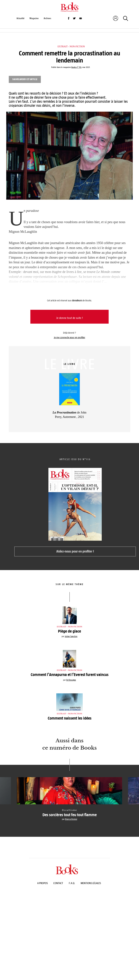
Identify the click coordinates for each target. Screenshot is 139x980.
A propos (43, 883)
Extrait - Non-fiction (71, 47)
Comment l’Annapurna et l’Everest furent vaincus (70, 675)
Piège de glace (69, 631)
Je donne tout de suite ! (69, 318)
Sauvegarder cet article (25, 79)
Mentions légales (91, 883)
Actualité (20, 18)
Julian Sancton (71, 636)
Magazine (34, 18)
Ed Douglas (71, 680)
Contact (58, 883)
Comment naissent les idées (70, 718)
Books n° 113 (76, 67)
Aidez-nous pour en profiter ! (75, 551)
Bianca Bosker (71, 819)
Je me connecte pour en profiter (69, 337)
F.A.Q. (72, 883)
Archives (47, 18)
